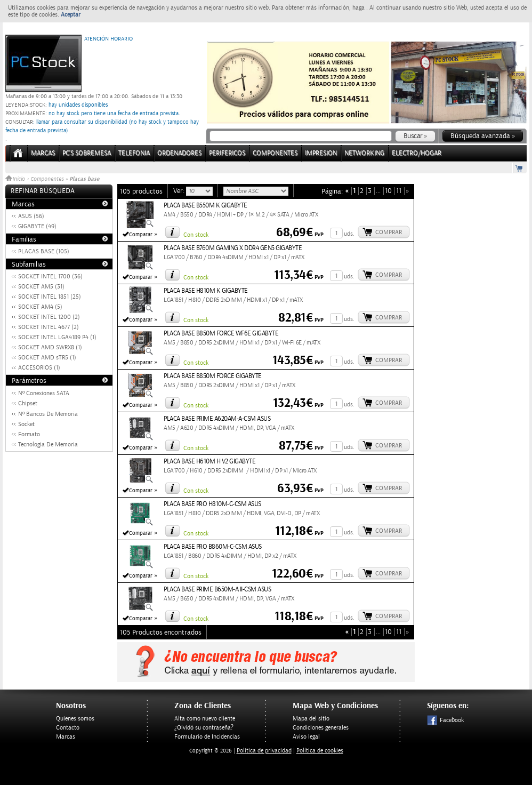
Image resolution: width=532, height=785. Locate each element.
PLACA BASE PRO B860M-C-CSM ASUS (213, 547)
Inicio (16, 179)
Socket (26, 424)
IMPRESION (321, 153)
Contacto (68, 728)
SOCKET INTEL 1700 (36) (50, 277)
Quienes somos (75, 719)
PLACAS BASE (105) (44, 251)
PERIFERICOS (227, 153)
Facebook (445, 720)
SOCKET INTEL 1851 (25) (50, 297)
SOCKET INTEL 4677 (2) (49, 327)
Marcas (43, 153)
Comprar (389, 232)
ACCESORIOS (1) (39, 368)
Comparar (141, 235)
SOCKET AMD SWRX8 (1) (50, 347)
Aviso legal (306, 737)
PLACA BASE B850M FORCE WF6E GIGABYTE (221, 334)
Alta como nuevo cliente (205, 719)
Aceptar (71, 15)
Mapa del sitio (311, 719)
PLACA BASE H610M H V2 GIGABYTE (209, 462)
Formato (29, 434)
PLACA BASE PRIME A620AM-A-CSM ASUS (217, 419)
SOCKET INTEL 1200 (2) (49, 317)
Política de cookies (320, 751)
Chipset (28, 403)
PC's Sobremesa (87, 153)
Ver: (180, 191)
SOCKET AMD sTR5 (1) (47, 358)
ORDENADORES (179, 153)
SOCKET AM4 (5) (40, 307)
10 (388, 191)
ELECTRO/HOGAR (417, 153)
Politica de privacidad (264, 751)
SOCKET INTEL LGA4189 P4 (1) (57, 337)
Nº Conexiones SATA (44, 393)
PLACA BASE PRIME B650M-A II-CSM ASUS (217, 590)
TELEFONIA (134, 153)
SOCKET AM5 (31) (41, 287)
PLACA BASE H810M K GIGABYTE (206, 291)
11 (399, 191)
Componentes (47, 179)
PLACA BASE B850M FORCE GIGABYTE (213, 376)
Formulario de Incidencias (207, 737)
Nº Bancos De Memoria (48, 414)
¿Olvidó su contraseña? (204, 728)
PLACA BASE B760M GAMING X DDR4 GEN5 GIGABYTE (233, 248)
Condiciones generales (321, 728)
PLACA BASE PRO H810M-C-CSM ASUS (212, 504)
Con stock (196, 235)
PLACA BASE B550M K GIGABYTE (205, 206)
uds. (349, 234)
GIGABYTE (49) (37, 226)
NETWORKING (364, 153)
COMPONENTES (275, 153)
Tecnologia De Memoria (48, 444)
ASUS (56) (31, 216)
